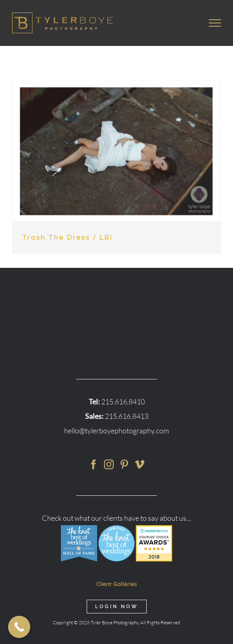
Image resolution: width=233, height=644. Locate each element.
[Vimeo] (139, 464)
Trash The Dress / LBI (68, 238)
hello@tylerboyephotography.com (116, 431)
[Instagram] (109, 464)
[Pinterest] (124, 464)
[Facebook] (94, 464)
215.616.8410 (123, 402)
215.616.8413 (127, 416)
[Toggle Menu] (215, 23)
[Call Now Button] (19, 627)
